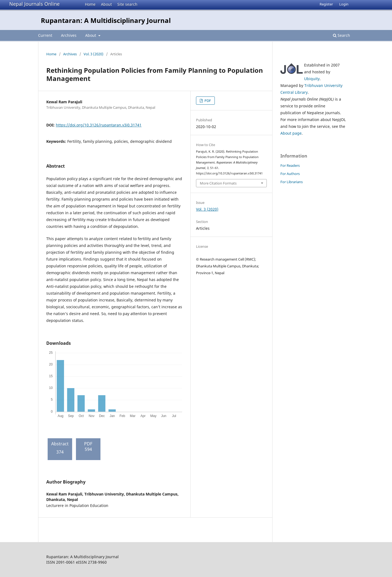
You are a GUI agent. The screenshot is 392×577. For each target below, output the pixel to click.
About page (291, 133)
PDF (207, 101)
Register (326, 4)
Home (90, 4)
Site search (127, 4)
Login (344, 4)
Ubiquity (312, 79)
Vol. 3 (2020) (94, 54)
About (106, 4)
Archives (69, 35)
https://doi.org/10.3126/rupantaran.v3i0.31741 (99, 125)
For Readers (290, 165)
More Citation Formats (218, 183)
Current (45, 35)
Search (342, 35)
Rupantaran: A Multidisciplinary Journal (106, 20)
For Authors (290, 174)
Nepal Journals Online (34, 4)
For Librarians (292, 182)
